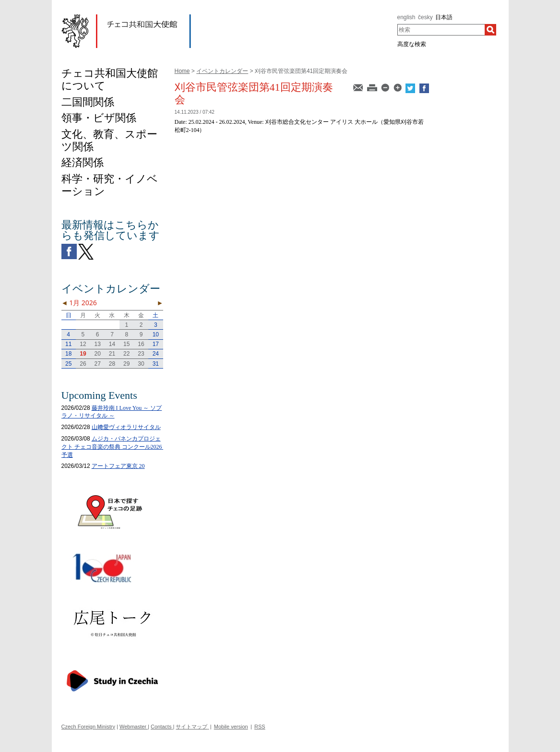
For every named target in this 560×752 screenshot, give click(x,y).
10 (156, 334)
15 (126, 344)
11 (68, 344)
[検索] (490, 30)
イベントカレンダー (222, 71)
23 (141, 354)
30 (141, 364)
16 (141, 344)
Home (182, 71)
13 (98, 344)
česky (425, 17)
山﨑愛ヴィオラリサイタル (126, 427)
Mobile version (231, 727)
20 (98, 354)
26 (83, 364)
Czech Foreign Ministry (88, 727)
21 (112, 354)
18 (68, 354)
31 (156, 364)
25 (68, 364)
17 (156, 344)
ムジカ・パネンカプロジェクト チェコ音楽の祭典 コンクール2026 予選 (115, 447)
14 (112, 344)
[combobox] (441, 30)
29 (126, 364)
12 (83, 344)
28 (112, 364)
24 (156, 354)
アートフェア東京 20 (118, 466)
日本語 (444, 17)
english (406, 17)
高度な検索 (412, 44)
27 (98, 364)
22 (126, 354)
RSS (260, 727)
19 (83, 354)
